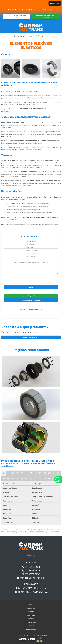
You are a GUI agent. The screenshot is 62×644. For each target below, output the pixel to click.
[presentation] (20, 279)
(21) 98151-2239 (31, 574)
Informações (31, 622)
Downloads (31, 615)
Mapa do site (31, 629)
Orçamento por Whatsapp (31, 296)
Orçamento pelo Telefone (31, 300)
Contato (31, 626)
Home (31, 605)
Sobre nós (31, 608)
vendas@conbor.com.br (31, 578)
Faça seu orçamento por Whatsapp (45, 16)
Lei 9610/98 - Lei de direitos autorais (42, 533)
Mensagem (31, 260)
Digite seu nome (31, 241)
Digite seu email (31, 248)
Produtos (31, 612)
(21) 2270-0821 (31, 567)
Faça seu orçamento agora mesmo (17, 16)
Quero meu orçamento (31, 337)
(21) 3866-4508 (31, 571)
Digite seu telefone (31, 254)
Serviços (31, 619)
